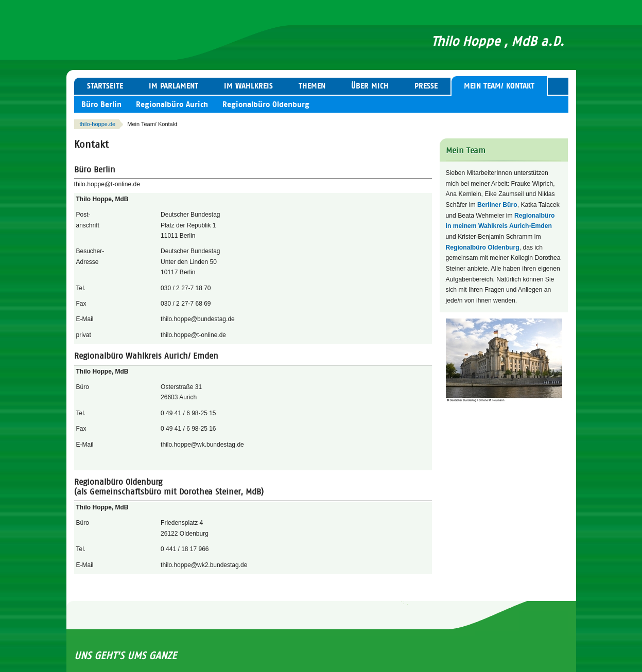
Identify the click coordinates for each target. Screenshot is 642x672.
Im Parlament (173, 86)
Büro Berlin (101, 104)
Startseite (105, 86)
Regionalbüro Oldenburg (266, 104)
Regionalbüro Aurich (172, 104)
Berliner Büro (497, 205)
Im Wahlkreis (248, 86)
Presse (426, 86)
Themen (312, 86)
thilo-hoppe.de (98, 124)
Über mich (370, 86)
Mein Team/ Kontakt (499, 86)
